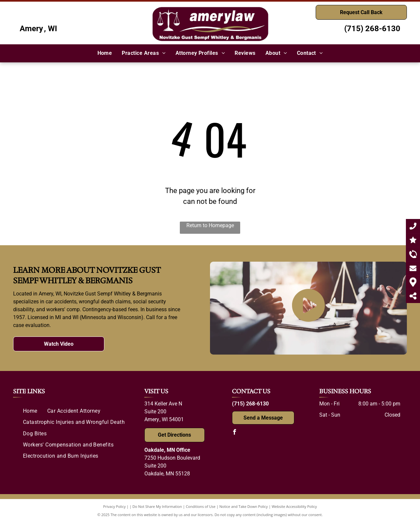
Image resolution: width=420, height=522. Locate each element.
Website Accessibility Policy (294, 506)
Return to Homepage (210, 225)
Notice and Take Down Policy (244, 506)
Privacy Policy (114, 506)
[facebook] (235, 433)
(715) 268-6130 (372, 29)
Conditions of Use (201, 506)
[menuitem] (105, 53)
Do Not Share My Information (157, 506)
